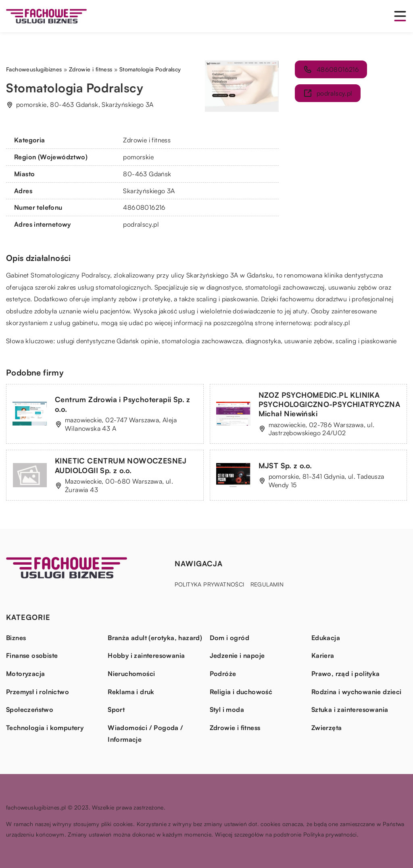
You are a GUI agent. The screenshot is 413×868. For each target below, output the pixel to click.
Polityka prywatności (210, 584)
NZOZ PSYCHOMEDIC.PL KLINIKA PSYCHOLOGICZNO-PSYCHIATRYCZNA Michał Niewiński (330, 404)
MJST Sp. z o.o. (285, 465)
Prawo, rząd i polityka (346, 674)
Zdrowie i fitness (147, 140)
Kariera (323, 655)
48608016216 (144, 207)
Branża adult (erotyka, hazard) (155, 638)
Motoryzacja (25, 674)
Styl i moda (227, 709)
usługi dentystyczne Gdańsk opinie (107, 341)
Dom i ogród (229, 638)
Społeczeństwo (30, 709)
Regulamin (267, 584)
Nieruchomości (131, 674)
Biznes (16, 638)
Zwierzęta (327, 728)
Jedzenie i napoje (237, 655)
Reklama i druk (131, 692)
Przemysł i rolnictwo (38, 692)
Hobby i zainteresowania (146, 655)
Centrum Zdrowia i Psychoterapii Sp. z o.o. (123, 404)
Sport (116, 709)
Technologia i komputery (45, 728)
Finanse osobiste (32, 655)
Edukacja (326, 638)
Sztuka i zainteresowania (350, 709)
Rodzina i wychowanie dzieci (357, 692)
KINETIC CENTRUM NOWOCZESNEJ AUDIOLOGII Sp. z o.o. (121, 465)
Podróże (223, 674)
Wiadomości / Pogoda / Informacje (145, 734)
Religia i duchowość (241, 692)
